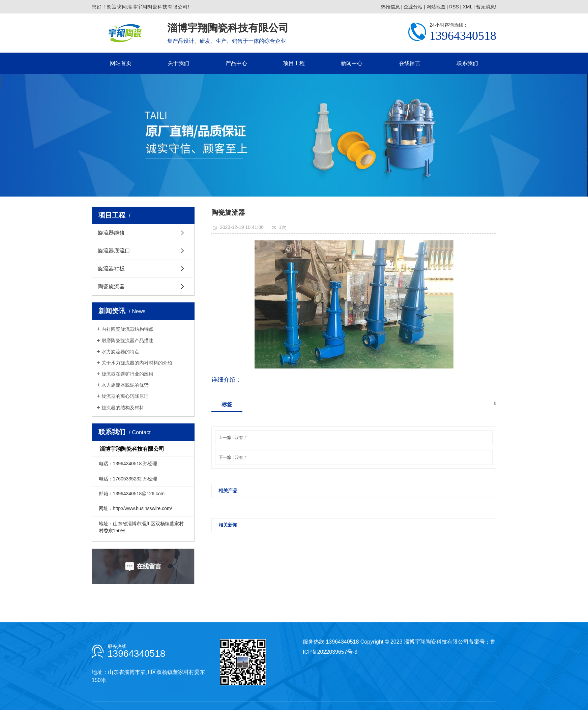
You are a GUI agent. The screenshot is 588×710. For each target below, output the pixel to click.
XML (467, 7)
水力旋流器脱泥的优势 (125, 385)
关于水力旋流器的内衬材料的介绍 (137, 363)
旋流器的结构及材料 (123, 408)
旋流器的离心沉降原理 (125, 396)
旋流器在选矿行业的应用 (127, 374)
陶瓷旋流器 (111, 286)
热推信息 (390, 7)
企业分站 (413, 7)
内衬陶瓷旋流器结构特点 (127, 329)
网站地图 (436, 7)
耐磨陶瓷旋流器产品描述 (127, 341)
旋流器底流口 (114, 251)
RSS (454, 7)
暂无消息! (486, 7)
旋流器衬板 (111, 269)
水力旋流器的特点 (120, 352)
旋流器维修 (111, 233)
